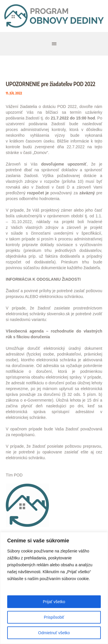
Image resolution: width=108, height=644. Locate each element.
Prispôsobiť (54, 617)
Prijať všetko (54, 602)
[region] (54, 588)
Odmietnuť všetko (54, 633)
